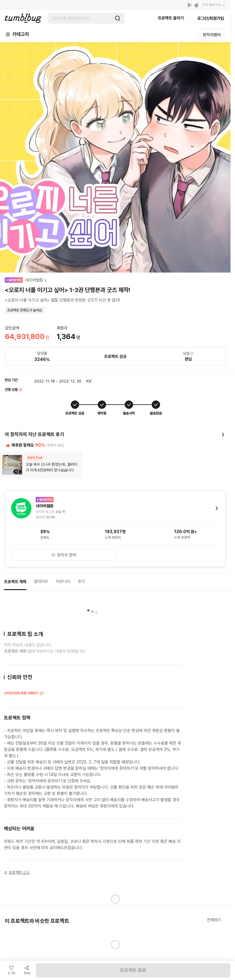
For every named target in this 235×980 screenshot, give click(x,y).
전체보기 (214, 920)
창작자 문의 (64, 555)
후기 (81, 581)
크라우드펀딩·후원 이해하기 (24, 694)
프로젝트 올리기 (171, 18)
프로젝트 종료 (133, 970)
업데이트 (41, 581)
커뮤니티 (63, 581)
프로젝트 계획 (15, 582)
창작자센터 (212, 35)
